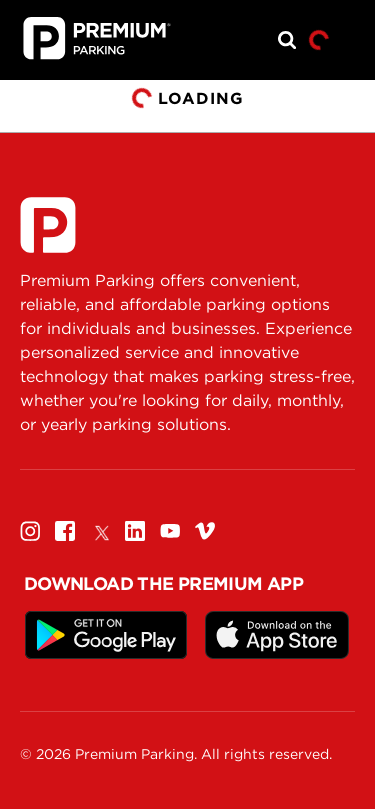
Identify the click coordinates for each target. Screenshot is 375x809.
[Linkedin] (135, 530)
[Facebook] (65, 530)
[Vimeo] (205, 530)
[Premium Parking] (48, 225)
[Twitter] (100, 530)
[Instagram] (30, 530)
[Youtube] (170, 530)
